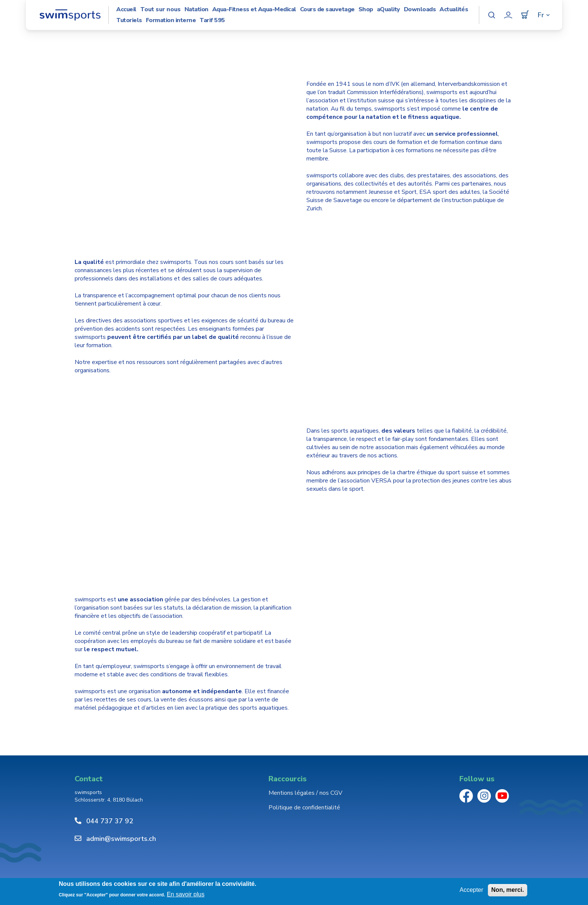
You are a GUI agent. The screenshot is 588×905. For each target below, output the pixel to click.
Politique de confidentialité (304, 808)
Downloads (420, 10)
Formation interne (171, 20)
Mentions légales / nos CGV (305, 793)
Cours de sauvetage (327, 10)
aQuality (388, 10)
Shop (366, 10)
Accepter (471, 890)
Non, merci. (508, 890)
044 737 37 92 (110, 821)
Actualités (454, 10)
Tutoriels (129, 20)
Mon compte (508, 15)
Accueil (126, 10)
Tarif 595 (212, 20)
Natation (196, 10)
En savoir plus (186, 894)
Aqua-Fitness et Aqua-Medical (254, 10)
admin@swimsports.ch (121, 839)
